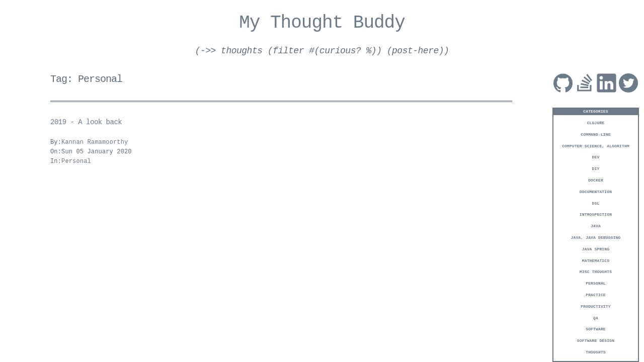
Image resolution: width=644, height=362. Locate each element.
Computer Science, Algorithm (596, 146)
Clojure (596, 122)
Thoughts (596, 352)
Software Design (596, 340)
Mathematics (596, 260)
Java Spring (596, 249)
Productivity (595, 306)
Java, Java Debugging (596, 237)
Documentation (596, 191)
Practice (596, 294)
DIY (596, 168)
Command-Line (595, 134)
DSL (596, 203)
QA (596, 318)
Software (596, 329)
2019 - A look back (86, 122)
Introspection (596, 214)
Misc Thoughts (596, 271)
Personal (596, 283)
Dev (596, 157)
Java (596, 225)
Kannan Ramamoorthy (95, 143)
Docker (596, 180)
